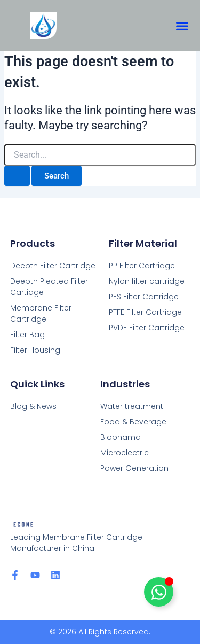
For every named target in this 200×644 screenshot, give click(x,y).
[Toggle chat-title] (159, 592)
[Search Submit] (17, 176)
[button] (182, 26)
